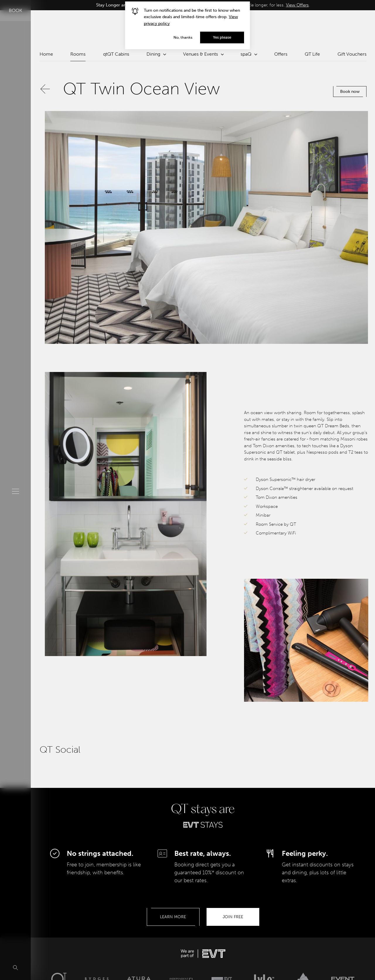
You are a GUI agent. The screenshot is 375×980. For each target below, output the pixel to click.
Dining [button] (156, 54)
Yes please (222, 37)
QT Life (312, 54)
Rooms (78, 54)
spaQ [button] (249, 54)
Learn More (173, 917)
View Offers (297, 5)
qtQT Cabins (116, 54)
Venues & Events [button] (203, 54)
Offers (281, 54)
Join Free (233, 917)
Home (46, 54)
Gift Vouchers (352, 54)
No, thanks (183, 37)
